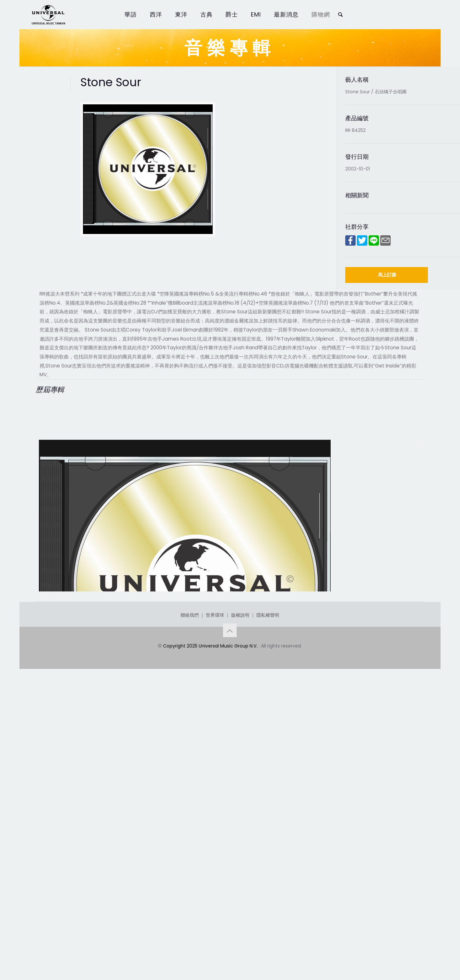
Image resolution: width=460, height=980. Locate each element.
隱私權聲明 (268, 907)
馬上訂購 (387, 275)
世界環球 (215, 907)
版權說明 (240, 907)
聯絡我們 (190, 907)
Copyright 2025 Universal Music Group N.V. (211, 938)
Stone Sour (60, 838)
